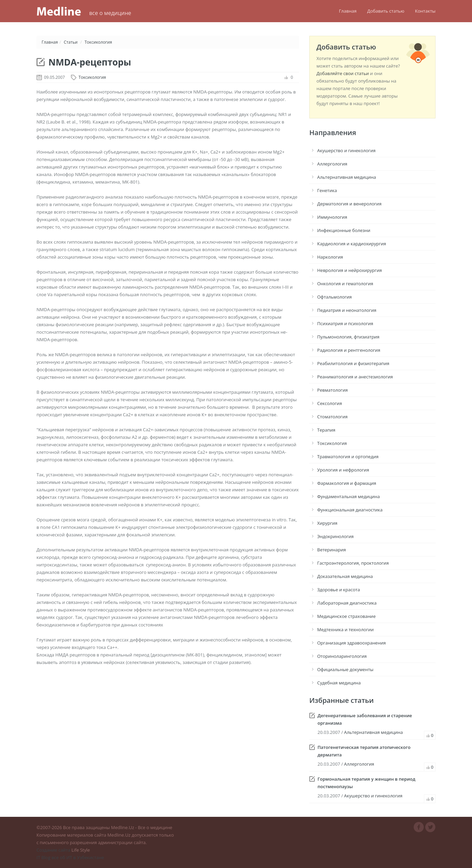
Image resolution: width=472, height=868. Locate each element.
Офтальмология (335, 297)
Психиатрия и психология (345, 323)
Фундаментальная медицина (349, 496)
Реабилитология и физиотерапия (353, 363)
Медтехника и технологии (345, 630)
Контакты (425, 11)
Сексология (330, 403)
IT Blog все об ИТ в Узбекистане (70, 857)
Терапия (326, 430)
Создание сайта (53, 850)
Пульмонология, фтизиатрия (348, 337)
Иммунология (332, 217)
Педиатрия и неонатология (347, 310)
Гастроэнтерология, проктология (353, 563)
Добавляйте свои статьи (343, 73)
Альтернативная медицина (346, 177)
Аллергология (332, 164)
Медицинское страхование (346, 616)
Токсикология (98, 42)
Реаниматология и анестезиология (355, 377)
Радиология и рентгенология (349, 350)
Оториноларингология (342, 656)
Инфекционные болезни (344, 230)
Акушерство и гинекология (346, 150)
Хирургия (327, 523)
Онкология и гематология (345, 284)
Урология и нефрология (343, 470)
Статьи (71, 42)
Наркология (330, 257)
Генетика (327, 190)
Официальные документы (345, 669)
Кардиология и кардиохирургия (352, 244)
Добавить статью (386, 11)
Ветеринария (331, 550)
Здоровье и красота (338, 590)
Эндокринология (335, 536)
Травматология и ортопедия (348, 457)
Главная (348, 11)
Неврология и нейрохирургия (350, 270)
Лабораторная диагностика (347, 603)
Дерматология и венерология (349, 204)
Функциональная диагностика (350, 510)
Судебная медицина (339, 683)
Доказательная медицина (345, 576)
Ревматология (333, 390)
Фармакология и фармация (347, 483)
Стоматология (332, 417)
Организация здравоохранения (351, 643)
